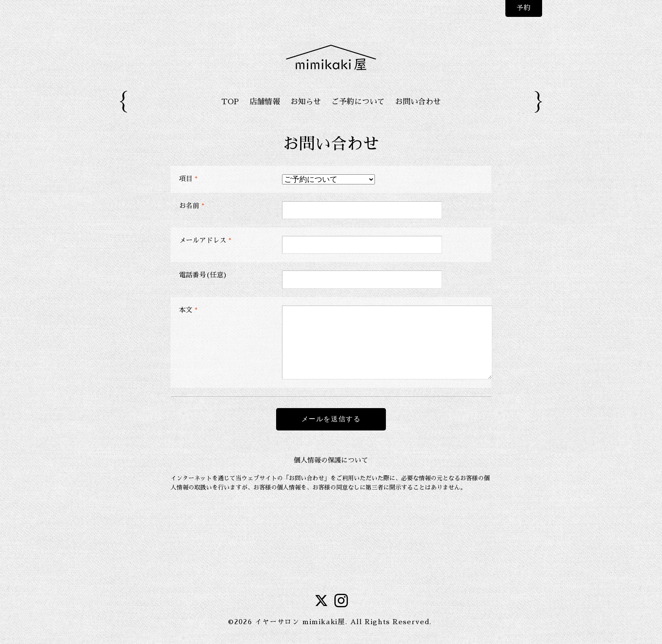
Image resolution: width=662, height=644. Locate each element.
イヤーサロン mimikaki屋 (300, 622)
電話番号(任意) (203, 275)
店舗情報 (265, 102)
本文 (188, 310)
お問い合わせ (418, 102)
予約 (523, 8)
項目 (188, 179)
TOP (230, 102)
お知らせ (306, 102)
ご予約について (358, 102)
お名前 (192, 206)
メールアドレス (205, 241)
